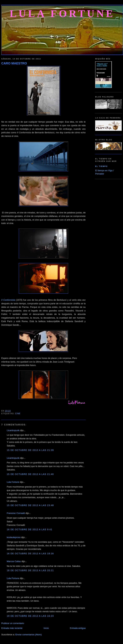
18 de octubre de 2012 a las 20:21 (30, 570)
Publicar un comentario (13, 623)
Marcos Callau (14, 561)
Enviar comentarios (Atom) (29, 635)
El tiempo (101, 166)
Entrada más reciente (12, 628)
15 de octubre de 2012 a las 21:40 (30, 474)
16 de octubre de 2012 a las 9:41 (30, 529)
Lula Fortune (62, 14)
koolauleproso (14, 537)
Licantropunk (13, 430)
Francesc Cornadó (16, 513)
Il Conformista (8, 300)
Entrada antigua (78, 628)
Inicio (46, 628)
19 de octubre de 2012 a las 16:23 (30, 616)
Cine (18, 414)
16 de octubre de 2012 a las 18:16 (30, 553)
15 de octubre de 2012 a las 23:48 (30, 505)
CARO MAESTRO (14, 63)
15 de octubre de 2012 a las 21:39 (30, 450)
